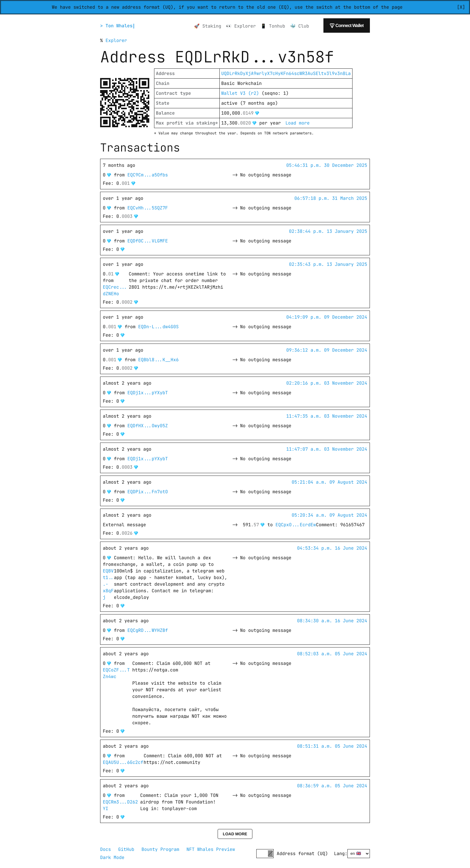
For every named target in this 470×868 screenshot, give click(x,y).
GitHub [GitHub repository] (126, 849)
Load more (297, 123)
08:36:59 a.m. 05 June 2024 (332, 786)
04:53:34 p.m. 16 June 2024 (332, 548)
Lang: (341, 854)
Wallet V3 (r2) (240, 93)
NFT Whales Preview (211, 849)
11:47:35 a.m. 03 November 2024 (327, 416)
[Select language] (359, 854)
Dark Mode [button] (112, 857)
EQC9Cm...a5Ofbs (148, 175)
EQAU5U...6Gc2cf (123, 762)
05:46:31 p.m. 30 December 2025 (327, 165)
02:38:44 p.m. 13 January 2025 (328, 231)
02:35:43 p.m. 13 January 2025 (328, 264)
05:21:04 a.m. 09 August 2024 (329, 482)
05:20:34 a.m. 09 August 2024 (329, 515)
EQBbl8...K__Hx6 (158, 360)
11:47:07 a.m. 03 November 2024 (327, 449)
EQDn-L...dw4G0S (158, 327)
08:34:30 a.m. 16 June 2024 (332, 621)
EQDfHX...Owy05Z (148, 426)
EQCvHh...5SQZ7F (148, 208)
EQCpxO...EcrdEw (296, 525)
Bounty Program (160, 849)
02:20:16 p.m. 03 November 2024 (327, 383)
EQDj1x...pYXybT (148, 393)
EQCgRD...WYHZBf (148, 630)
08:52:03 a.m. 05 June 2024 (332, 654)
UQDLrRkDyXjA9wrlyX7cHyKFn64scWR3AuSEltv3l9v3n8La (286, 74)
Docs (106, 849)
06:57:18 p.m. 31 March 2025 (331, 198)
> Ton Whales (117, 26)
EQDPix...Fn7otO (148, 492)
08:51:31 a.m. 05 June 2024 (332, 746)
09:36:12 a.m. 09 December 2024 (327, 350)
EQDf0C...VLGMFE (148, 241)
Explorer (116, 41)
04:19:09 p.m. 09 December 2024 (327, 317)
